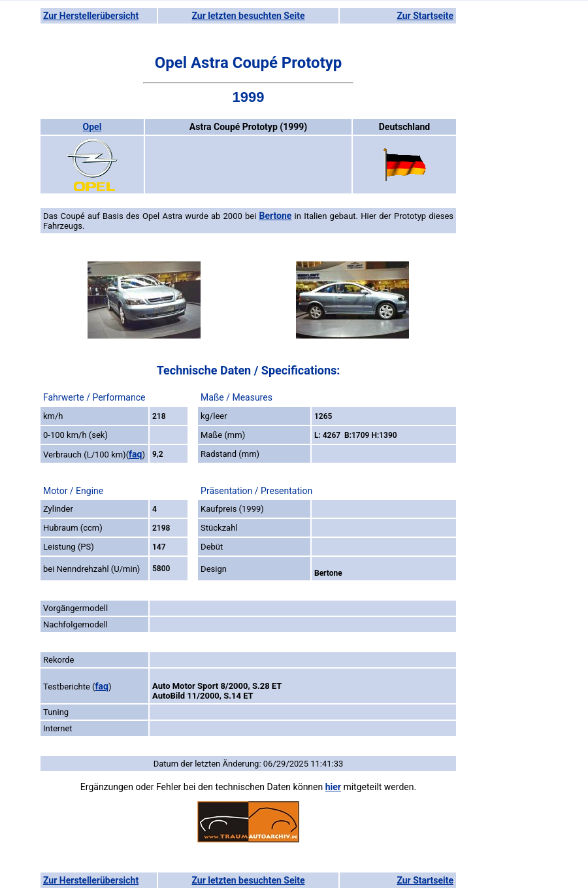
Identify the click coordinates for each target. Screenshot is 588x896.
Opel (92, 127)
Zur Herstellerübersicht (91, 16)
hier (333, 787)
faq (135, 454)
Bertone (276, 216)
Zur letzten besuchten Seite (249, 16)
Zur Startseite (425, 16)
